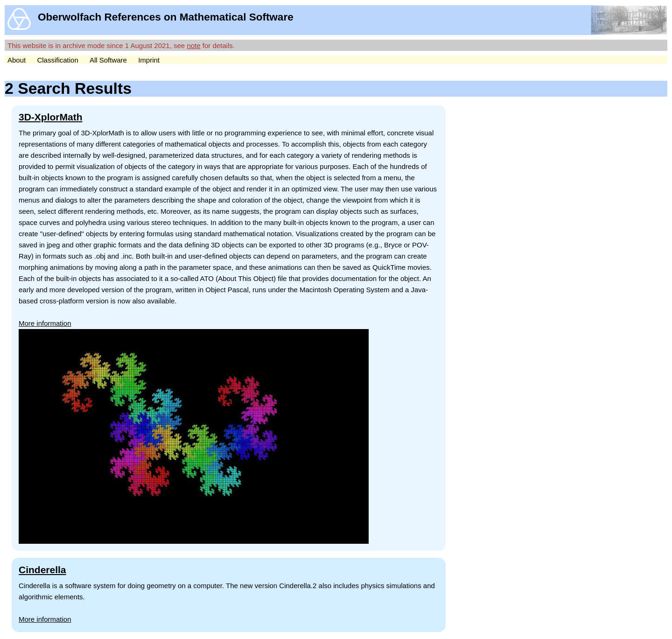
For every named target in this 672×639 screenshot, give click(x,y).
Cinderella (42, 570)
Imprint (149, 60)
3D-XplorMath (51, 117)
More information (45, 323)
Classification (57, 60)
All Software (108, 60)
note (193, 46)
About (17, 60)
